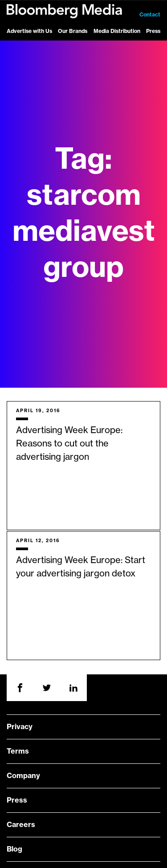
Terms (18, 751)
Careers (21, 825)
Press (153, 31)
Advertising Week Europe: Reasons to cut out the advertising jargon (69, 444)
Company (23, 776)
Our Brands (73, 31)
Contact (150, 15)
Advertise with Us (29, 31)
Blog (14, 849)
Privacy (20, 727)
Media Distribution (117, 31)
